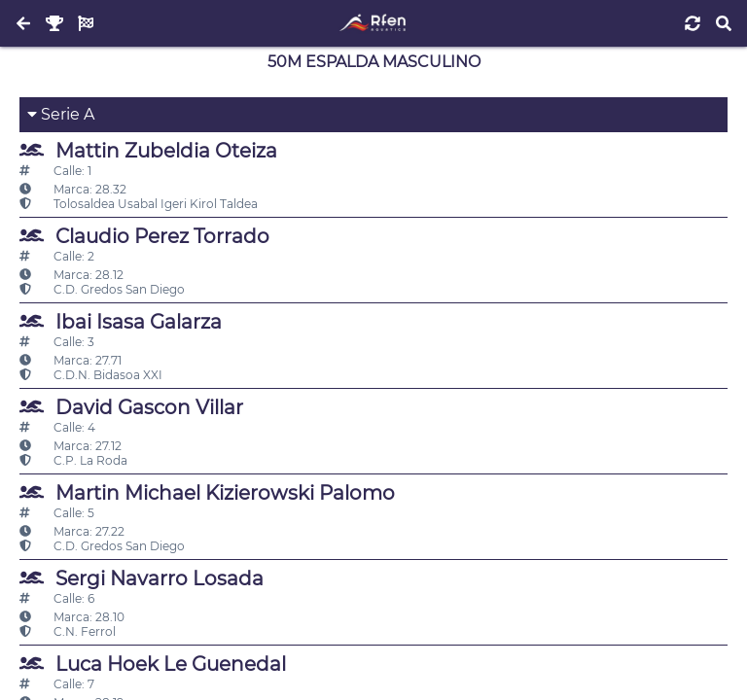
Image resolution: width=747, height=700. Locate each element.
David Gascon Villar (131, 407)
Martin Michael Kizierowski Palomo (207, 492)
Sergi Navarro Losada (142, 578)
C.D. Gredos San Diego (102, 289)
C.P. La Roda (73, 460)
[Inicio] (373, 23)
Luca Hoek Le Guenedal (153, 664)
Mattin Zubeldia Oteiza (148, 150)
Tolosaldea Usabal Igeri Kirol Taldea (139, 204)
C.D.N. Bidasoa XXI (91, 375)
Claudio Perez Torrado (144, 236)
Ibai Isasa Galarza (121, 321)
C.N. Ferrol (68, 631)
